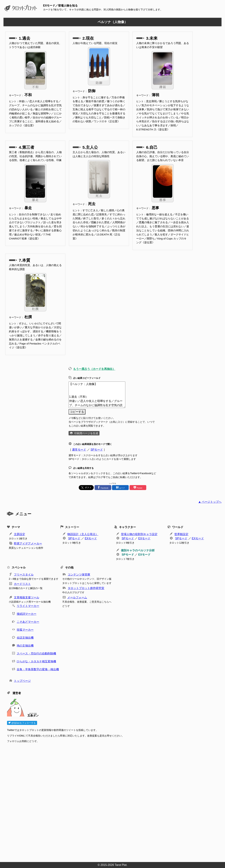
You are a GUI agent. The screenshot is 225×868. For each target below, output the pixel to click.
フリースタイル (24, 575)
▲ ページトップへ (210, 502)
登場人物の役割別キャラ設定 (139, 534)
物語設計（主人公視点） (83, 534)
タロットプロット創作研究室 (86, 588)
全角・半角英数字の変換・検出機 (38, 669)
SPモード (97, 450)
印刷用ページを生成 (86, 433)
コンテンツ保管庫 (79, 575)
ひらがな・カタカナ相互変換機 (36, 661)
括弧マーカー (25, 630)
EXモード (91, 538)
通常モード (79, 450)
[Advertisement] (112, 801)
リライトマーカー (28, 606)
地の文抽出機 (25, 646)
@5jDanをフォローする (22, 723)
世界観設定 (181, 534)
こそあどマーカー (28, 622)
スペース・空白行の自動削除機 (36, 653)
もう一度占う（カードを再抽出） (94, 369)
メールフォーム (77, 597)
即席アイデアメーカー (28, 544)
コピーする (77, 412)
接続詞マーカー (27, 614)
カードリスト (22, 584)
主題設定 (20, 534)
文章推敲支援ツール (27, 597)
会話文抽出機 (25, 638)
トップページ (22, 681)
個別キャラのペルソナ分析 (138, 550)
